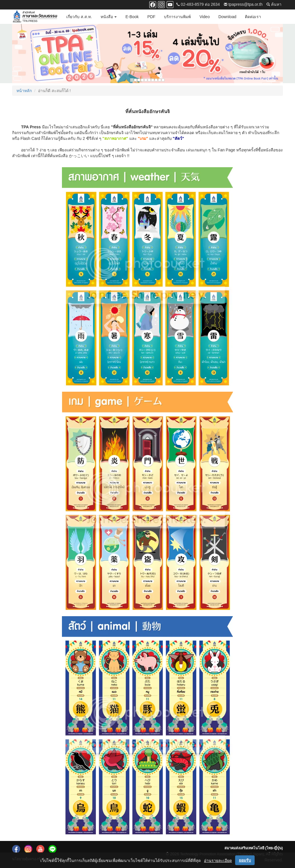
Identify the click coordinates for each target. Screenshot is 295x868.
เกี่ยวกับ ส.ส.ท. (79, 17)
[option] (147, 54)
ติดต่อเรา (253, 17)
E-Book (132, 17)
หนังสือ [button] (109, 17)
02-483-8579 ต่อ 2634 (198, 4)
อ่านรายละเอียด (218, 861)
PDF (151, 17)
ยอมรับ (245, 860)
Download (227, 17)
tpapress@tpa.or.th (243, 4)
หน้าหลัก (24, 91)
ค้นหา (274, 4)
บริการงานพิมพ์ (177, 17)
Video (205, 17)
